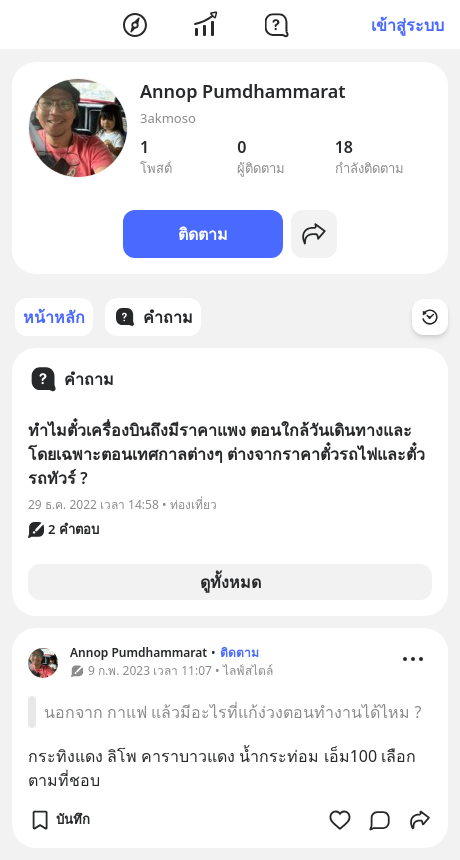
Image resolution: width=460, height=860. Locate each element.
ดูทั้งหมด (230, 582)
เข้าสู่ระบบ (407, 25)
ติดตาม (203, 234)
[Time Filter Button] (430, 317)
